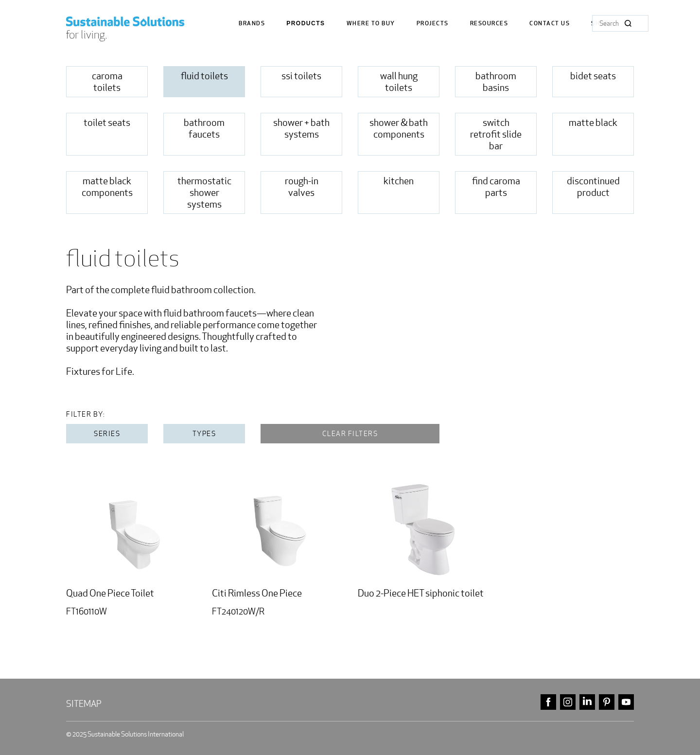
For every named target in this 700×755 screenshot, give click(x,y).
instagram (568, 702)
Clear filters (350, 434)
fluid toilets (204, 76)
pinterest (607, 702)
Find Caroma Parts (496, 187)
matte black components (107, 187)
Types (204, 434)
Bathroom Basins (496, 82)
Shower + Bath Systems (301, 128)
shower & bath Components (399, 128)
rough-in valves (302, 187)
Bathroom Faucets (204, 128)
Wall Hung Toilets (399, 82)
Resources (489, 24)
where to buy (371, 24)
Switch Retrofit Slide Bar (496, 134)
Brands (252, 24)
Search (628, 23)
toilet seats (107, 123)
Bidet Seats (593, 76)
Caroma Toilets (107, 82)
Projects (433, 24)
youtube (626, 702)
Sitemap (84, 704)
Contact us (550, 24)
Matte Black (593, 123)
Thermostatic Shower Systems (204, 193)
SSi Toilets (301, 76)
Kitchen (399, 181)
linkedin (587, 702)
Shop (600, 24)
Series (107, 434)
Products (306, 24)
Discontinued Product (593, 187)
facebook (548, 702)
